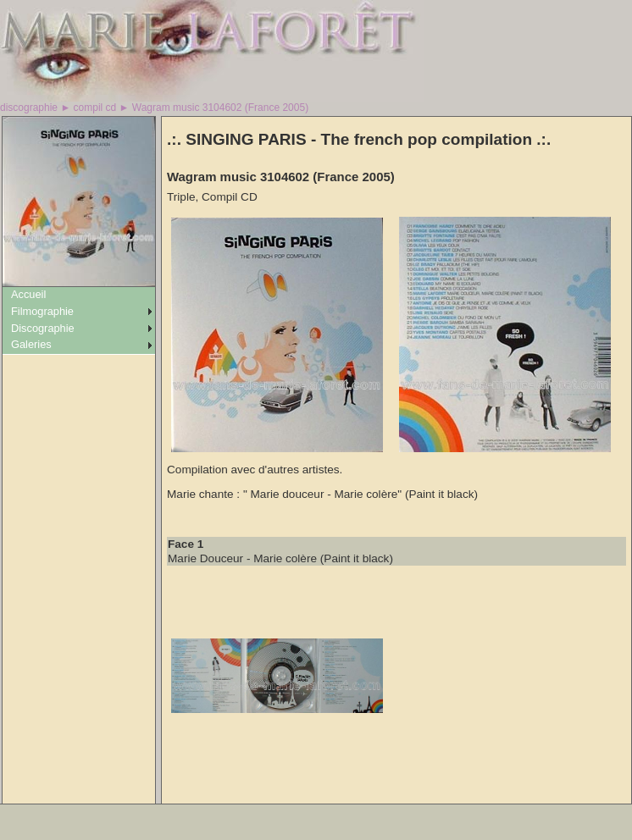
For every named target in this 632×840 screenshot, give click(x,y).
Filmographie (42, 311)
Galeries (31, 344)
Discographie (43, 328)
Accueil (28, 294)
